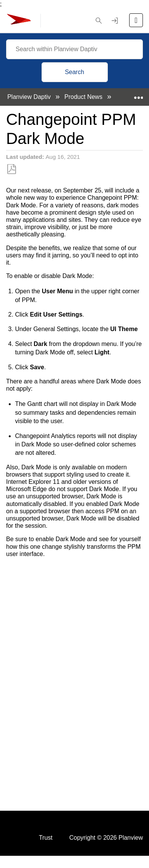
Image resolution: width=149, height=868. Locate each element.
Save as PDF (12, 169)
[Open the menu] (136, 20)
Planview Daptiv (30, 97)
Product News (84, 97)
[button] (99, 21)
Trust (46, 838)
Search (74, 72)
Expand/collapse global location (138, 95)
